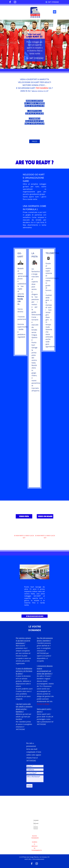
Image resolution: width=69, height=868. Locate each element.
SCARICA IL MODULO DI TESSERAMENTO (37, 846)
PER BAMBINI (42, 88)
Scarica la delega (43, 704)
